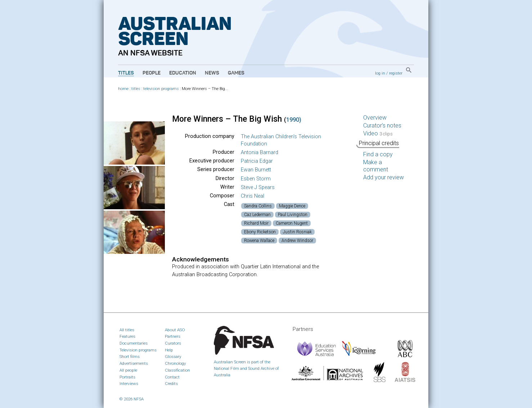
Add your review (384, 177)
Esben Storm (256, 179)
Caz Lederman (257, 215)
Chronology (175, 363)
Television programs (138, 350)
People (152, 73)
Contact (172, 377)
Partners (173, 336)
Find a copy (378, 154)
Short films (130, 357)
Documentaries (134, 343)
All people (128, 370)
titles (136, 89)
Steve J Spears (258, 187)
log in (380, 73)
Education (183, 73)
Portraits (127, 377)
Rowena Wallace (259, 241)
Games (236, 73)
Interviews (129, 384)
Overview (375, 118)
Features (127, 336)
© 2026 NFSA (132, 399)
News (212, 73)
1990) (294, 120)
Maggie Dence (292, 206)
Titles (126, 73)
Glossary (173, 357)
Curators (173, 343)
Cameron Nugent (292, 223)
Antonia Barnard (260, 153)
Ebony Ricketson (260, 232)
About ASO (175, 330)
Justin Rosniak (297, 232)
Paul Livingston (293, 215)
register (396, 73)
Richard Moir (256, 223)
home (123, 89)
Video (378, 133)
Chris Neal (253, 196)
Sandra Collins (258, 206)
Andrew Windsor (297, 241)
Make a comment (376, 166)
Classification (177, 370)
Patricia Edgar (257, 161)
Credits (171, 384)
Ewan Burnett (256, 170)
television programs (161, 89)
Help (169, 350)
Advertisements (134, 363)
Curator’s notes (382, 125)
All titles (127, 330)
